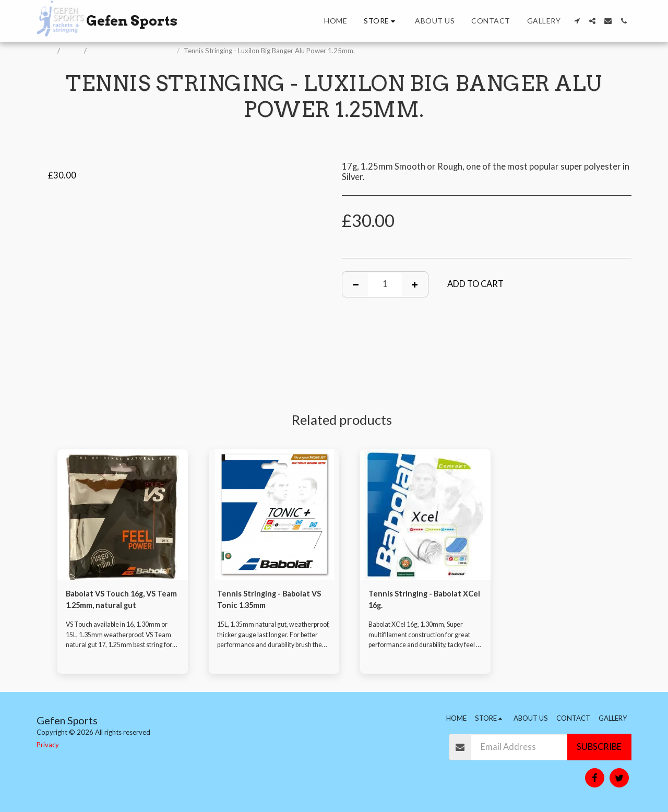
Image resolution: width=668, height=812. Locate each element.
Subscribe (599, 747)
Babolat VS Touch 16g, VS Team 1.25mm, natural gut (117, 601)
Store (73, 51)
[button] (577, 21)
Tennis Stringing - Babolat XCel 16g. (419, 601)
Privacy (48, 745)
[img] (123, 515)
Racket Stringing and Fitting (133, 51)
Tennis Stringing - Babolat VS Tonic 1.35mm (268, 601)
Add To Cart (475, 284)
